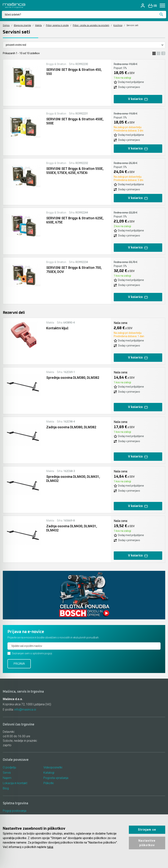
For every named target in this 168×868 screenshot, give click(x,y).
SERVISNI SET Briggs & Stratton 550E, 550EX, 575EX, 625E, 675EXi (75, 171)
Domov (6, 25)
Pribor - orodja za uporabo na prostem (91, 25)
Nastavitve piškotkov (147, 843)
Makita (38, 25)
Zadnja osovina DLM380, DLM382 (71, 427)
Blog (6, 788)
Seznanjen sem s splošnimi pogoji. (32, 653)
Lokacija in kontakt (15, 783)
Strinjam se (147, 830)
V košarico (138, 99)
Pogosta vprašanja (56, 778)
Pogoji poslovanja (15, 811)
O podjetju (9, 767)
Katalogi (49, 773)
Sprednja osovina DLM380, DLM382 (73, 378)
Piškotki (49, 783)
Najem (7, 778)
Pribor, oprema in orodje (57, 25)
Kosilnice (118, 25)
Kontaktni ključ (57, 328)
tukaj (50, 847)
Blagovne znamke (22, 25)
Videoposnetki (53, 767)
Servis (7, 773)
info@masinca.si (25, 710)
